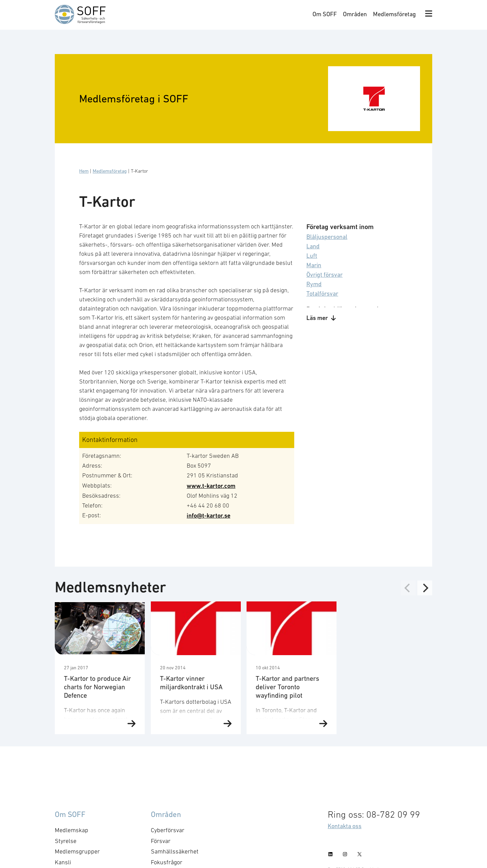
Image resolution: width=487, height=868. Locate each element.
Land (313, 246)
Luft (312, 256)
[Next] (425, 588)
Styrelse (66, 841)
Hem (84, 171)
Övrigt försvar (324, 275)
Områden (355, 14)
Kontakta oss (345, 826)
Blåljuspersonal (327, 237)
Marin (314, 265)
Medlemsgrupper (77, 851)
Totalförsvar (322, 293)
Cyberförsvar (168, 830)
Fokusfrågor (167, 862)
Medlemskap (72, 830)
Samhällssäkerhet (175, 851)
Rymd (314, 284)
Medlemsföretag (395, 14)
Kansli (63, 862)
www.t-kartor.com (211, 486)
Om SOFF (325, 14)
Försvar (161, 841)
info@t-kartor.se (208, 515)
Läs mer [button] (321, 318)
